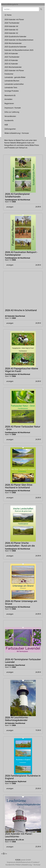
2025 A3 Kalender (11, 60)
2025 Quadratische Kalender (15, 47)
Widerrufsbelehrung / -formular (17, 133)
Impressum (11, 862)
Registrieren (9, 103)
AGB (6, 125)
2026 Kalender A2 (11, 33)
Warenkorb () (10, 95)
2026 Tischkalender (12, 23)
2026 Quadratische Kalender (15, 36)
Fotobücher (9, 74)
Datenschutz (26, 862)
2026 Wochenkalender (13, 43)
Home (8, 15)
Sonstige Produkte (12, 91)
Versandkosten (10, 116)
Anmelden (8, 99)
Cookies (35, 862)
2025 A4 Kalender (11, 53)
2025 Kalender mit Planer (14, 70)
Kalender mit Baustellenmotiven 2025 (19, 50)
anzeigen (10, 207)
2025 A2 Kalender (11, 64)
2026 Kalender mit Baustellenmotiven (19, 40)
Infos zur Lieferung (12, 112)
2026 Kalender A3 (11, 30)
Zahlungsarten (10, 129)
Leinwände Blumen (12, 81)
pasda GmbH (26, 860)
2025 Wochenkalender (13, 67)
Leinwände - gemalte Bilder (15, 77)
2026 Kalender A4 (11, 26)
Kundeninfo (9, 120)
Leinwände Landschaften (14, 84)
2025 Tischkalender (12, 57)
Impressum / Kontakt (13, 108)
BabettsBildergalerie (10, 4)
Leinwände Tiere (11, 87)
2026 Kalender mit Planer (14, 19)
